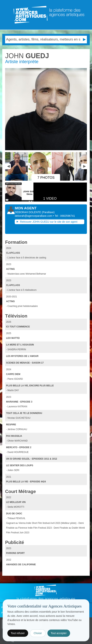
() (48, 212)
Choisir (38, 633)
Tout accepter (59, 633)
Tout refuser (18, 633)
